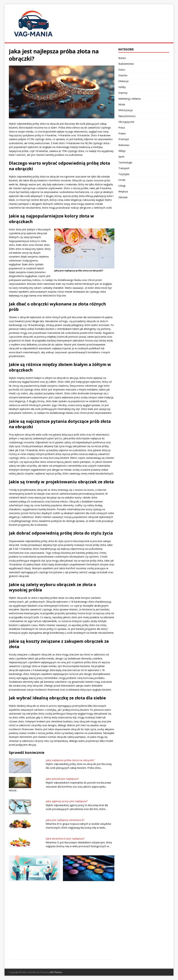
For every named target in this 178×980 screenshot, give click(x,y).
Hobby (122, 87)
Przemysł (124, 139)
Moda (122, 104)
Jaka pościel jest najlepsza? (62, 779)
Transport (124, 168)
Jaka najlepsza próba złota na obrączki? (70, 760)
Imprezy (123, 93)
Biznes (122, 58)
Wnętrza (123, 191)
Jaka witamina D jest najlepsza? (65, 839)
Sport (121, 157)
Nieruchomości (127, 116)
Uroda (122, 180)
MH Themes (56, 972)
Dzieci (122, 70)
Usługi (122, 186)
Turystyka (124, 174)
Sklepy (122, 151)
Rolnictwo (124, 145)
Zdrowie (123, 197)
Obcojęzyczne (126, 122)
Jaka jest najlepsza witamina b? (65, 820)
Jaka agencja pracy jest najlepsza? (67, 801)
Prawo (122, 133)
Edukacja (123, 81)
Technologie (125, 162)
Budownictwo (126, 64)
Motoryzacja (126, 110)
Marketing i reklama (130, 99)
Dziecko (123, 75)
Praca (122, 128)
